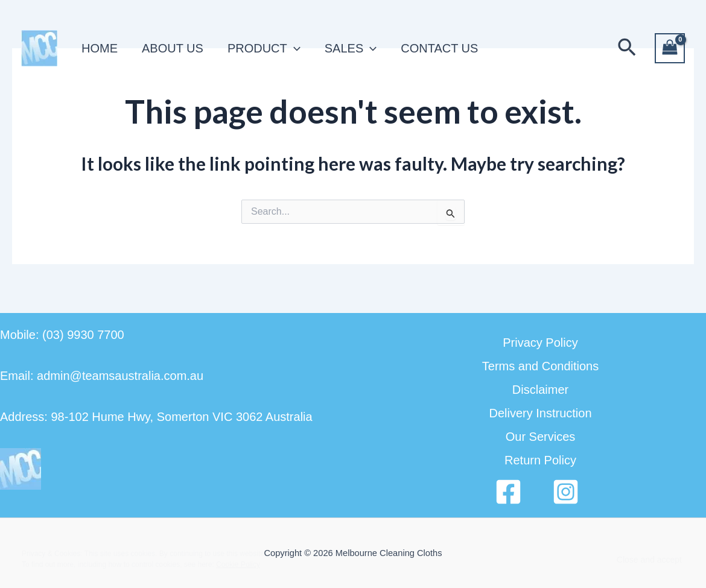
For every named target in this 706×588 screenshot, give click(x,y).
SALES (351, 48)
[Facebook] (508, 492)
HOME (100, 48)
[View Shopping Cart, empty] (670, 48)
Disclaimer (540, 390)
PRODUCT (264, 48)
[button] (627, 48)
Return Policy (540, 460)
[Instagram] (566, 492)
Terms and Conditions (540, 366)
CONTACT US (439, 48)
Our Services (541, 437)
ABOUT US (173, 48)
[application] (294, 48)
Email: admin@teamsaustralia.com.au (102, 376)
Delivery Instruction (540, 413)
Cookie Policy (238, 564)
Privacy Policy (540, 343)
